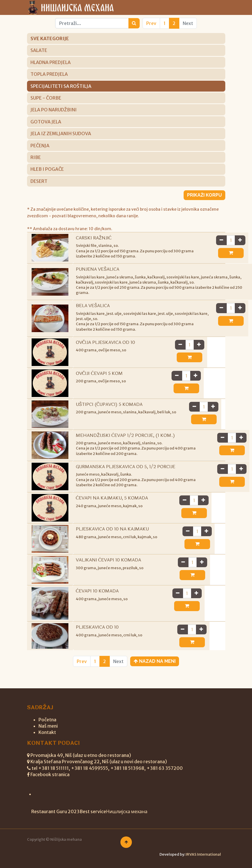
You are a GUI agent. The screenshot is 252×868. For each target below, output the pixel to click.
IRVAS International (203, 854)
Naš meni (48, 726)
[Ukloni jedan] (198, 240)
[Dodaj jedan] (217, 240)
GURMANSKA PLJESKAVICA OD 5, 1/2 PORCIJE (126, 472)
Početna (47, 720)
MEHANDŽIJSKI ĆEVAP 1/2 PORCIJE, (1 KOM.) (126, 440)
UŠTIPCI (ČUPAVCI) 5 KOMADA (109, 409)
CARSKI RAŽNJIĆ (94, 238)
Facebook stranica (50, 774)
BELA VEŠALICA (93, 311)
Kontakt (47, 732)
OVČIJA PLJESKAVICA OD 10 (106, 347)
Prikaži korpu (204, 195)
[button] (208, 253)
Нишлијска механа (127, 811)
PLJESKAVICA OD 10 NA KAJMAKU (112, 534)
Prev (151, 23)
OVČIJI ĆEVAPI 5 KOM (99, 378)
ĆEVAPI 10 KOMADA (97, 596)
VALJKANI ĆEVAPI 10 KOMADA (109, 565)
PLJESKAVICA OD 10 (97, 632)
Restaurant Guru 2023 (55, 811)
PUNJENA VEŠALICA (98, 269)
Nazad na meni (155, 666)
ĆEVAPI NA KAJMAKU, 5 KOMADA (112, 503)
